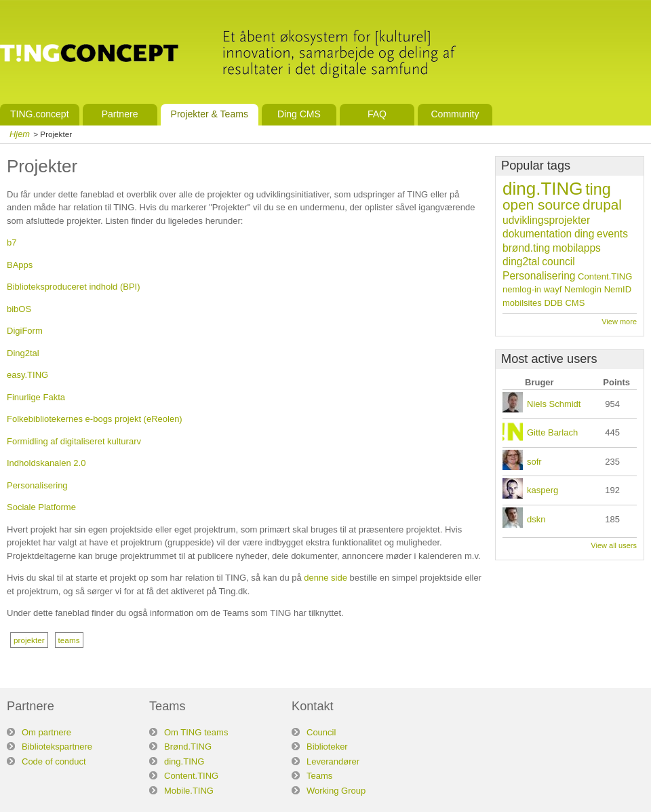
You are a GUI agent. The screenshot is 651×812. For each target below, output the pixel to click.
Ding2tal (23, 353)
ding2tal (521, 262)
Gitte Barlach (552, 432)
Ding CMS (299, 114)
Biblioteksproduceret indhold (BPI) (74, 287)
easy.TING (27, 375)
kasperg (542, 490)
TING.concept (40, 114)
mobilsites (522, 303)
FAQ (377, 114)
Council (321, 732)
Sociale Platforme (41, 507)
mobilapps (577, 248)
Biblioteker (327, 747)
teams (69, 640)
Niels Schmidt (554, 404)
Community (455, 114)
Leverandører (333, 761)
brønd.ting (526, 248)
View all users (614, 545)
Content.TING (605, 276)
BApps (20, 265)
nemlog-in (522, 289)
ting (598, 189)
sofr (534, 462)
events (612, 234)
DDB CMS (564, 303)
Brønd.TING (188, 747)
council (558, 262)
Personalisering (37, 485)
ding (584, 234)
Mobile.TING (189, 791)
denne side (325, 578)
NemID (618, 289)
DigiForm (25, 331)
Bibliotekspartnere (57, 747)
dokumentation (537, 234)
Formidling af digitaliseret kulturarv (74, 441)
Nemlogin (583, 289)
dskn (536, 519)
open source (541, 205)
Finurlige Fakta (36, 397)
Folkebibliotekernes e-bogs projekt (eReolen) (95, 419)
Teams (319, 776)
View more (619, 322)
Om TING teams (196, 732)
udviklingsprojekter (546, 220)
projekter (29, 640)
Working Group (336, 791)
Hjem (20, 134)
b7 (12, 243)
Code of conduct (54, 761)
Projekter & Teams (210, 114)
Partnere (120, 114)
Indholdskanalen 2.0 (46, 463)
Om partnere (46, 732)
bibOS (19, 309)
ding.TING (543, 189)
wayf (553, 289)
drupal (602, 205)
